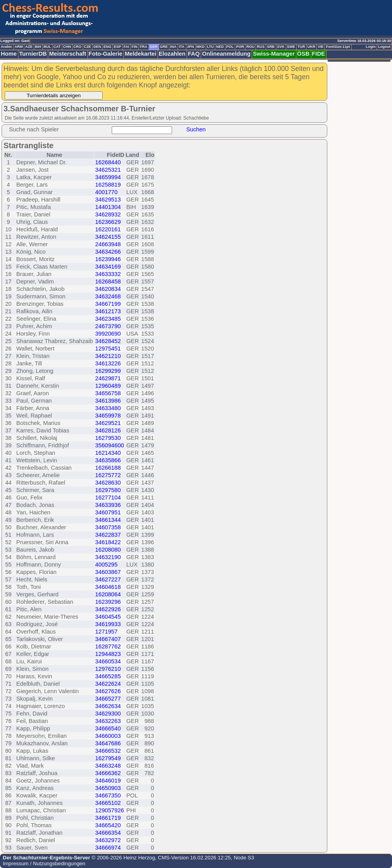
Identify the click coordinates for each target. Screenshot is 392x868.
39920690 (108, 334)
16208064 (108, 594)
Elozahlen (172, 54)
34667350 (108, 795)
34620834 (108, 289)
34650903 (108, 788)
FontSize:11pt (338, 47)
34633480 (108, 408)
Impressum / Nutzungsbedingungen (44, 863)
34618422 (108, 542)
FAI (126, 47)
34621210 (108, 356)
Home (9, 54)
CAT (57, 47)
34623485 (108, 319)
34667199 (108, 304)
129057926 (110, 810)
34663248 (108, 766)
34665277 (108, 699)
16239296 (108, 602)
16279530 (108, 438)
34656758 (108, 393)
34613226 (108, 363)
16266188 (108, 468)
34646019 (108, 781)
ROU (250, 47)
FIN (134, 47)
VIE (320, 47)
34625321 (108, 170)
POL (230, 47)
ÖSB (303, 54)
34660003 (108, 736)
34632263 (108, 721)
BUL (47, 47)
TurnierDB (33, 54)
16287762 (108, 646)
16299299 (108, 371)
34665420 (108, 825)
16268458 (108, 281)
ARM (19, 47)
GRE (164, 47)
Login (371, 47)
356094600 (110, 445)
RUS (261, 47)
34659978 (108, 416)
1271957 (106, 632)
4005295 (106, 565)
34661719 (108, 818)
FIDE (318, 54)
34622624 (108, 684)
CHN (67, 47)
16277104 (108, 498)
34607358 (108, 527)
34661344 (108, 520)
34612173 (108, 311)
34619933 (108, 624)
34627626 (108, 691)
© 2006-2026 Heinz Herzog (122, 858)
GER (154, 47)
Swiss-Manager (274, 54)
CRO (77, 47)
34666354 (108, 833)
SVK (281, 47)
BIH (38, 47)
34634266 (108, 252)
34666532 (108, 751)
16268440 (108, 162)
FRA (143, 47)
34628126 (108, 430)
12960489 (108, 386)
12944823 (108, 654)
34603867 (108, 572)
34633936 (108, 505)
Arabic (6, 47)
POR (240, 47)
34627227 (108, 579)
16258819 (108, 185)
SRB (271, 47)
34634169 (108, 267)
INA (173, 47)
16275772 (108, 475)
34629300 (108, 714)
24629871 (108, 378)
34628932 (108, 214)
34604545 (108, 617)
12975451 (108, 349)
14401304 (108, 207)
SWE (291, 47)
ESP (117, 47)
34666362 (108, 773)
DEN (97, 47)
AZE (29, 47)
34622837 (108, 535)
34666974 (108, 848)
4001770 (106, 192)
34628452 (108, 341)
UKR (311, 47)
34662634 (108, 706)
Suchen (196, 129)
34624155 (108, 237)
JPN (191, 47)
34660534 (108, 661)
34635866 (108, 460)
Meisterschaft (68, 54)
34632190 (108, 557)
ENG (107, 47)
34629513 (108, 200)
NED (220, 47)
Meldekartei (141, 54)
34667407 (108, 639)
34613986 (108, 401)
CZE (88, 47)
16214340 (108, 453)
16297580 (108, 490)
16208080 (108, 550)
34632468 (108, 296)
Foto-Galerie (105, 54)
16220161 (108, 229)
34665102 (108, 803)
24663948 (108, 244)
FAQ (194, 54)
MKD (201, 47)
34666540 (108, 728)
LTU (210, 47)
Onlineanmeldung (226, 54)
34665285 (108, 676)
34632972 (108, 840)
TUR (301, 47)
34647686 (108, 743)
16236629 (108, 222)
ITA (181, 47)
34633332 (108, 274)
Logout (384, 47)
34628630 (108, 483)
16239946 (108, 259)
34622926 (108, 609)
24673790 (108, 326)
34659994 (108, 177)
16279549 (108, 758)
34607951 (108, 512)
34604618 (108, 587)
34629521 (108, 423)
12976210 (108, 669)
